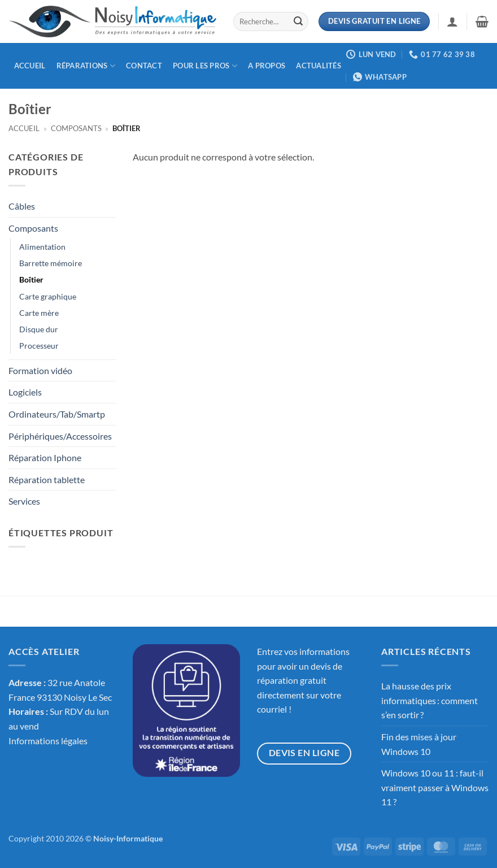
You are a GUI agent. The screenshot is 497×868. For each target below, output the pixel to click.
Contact (144, 66)
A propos (267, 66)
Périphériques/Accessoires (60, 436)
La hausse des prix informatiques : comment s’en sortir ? (430, 700)
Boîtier (31, 279)
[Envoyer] (298, 21)
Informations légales (48, 741)
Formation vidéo (40, 370)
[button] (452, 21)
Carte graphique (48, 296)
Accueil (30, 66)
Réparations (86, 66)
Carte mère (39, 313)
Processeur (39, 346)
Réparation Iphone (45, 457)
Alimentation (42, 247)
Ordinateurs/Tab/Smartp (57, 414)
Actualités (319, 66)
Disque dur (39, 329)
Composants (76, 128)
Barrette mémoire (51, 263)
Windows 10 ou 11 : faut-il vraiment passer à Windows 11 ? (435, 787)
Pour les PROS (205, 66)
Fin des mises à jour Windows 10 (419, 744)
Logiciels (25, 392)
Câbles (22, 206)
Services (24, 501)
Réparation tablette (47, 479)
